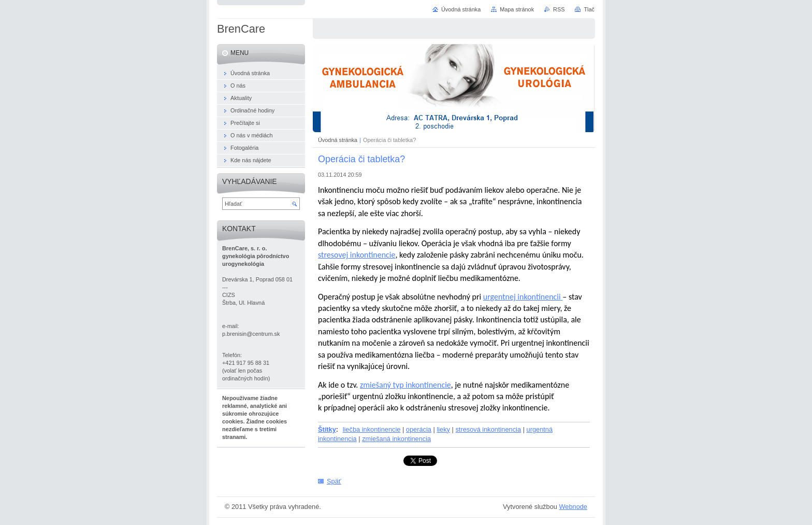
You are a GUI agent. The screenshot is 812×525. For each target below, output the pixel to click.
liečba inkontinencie (372, 429)
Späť (334, 481)
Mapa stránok (517, 9)
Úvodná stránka (338, 140)
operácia (419, 429)
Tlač (589, 9)
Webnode (573, 507)
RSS (559, 9)
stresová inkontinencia (488, 429)
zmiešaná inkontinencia (396, 439)
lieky (443, 429)
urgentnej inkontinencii (523, 297)
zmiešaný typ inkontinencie (405, 385)
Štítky (327, 429)
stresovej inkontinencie (357, 255)
